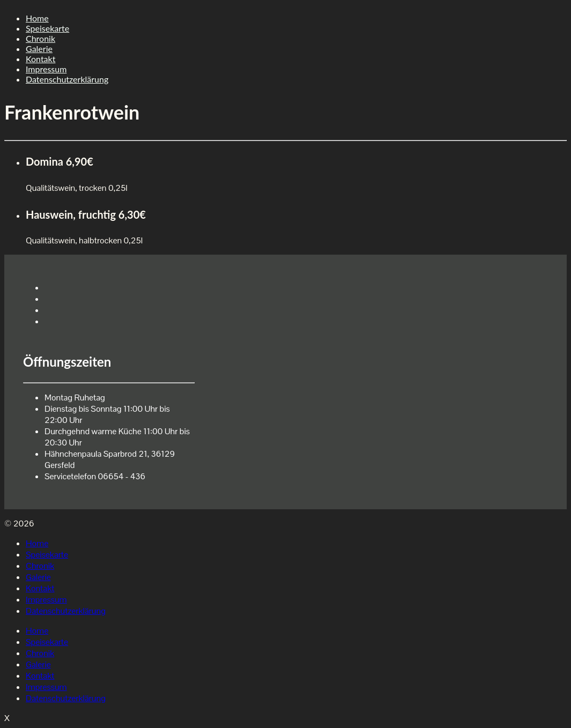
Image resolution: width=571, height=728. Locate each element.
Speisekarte (47, 28)
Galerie (39, 49)
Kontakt (40, 59)
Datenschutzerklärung (67, 79)
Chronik (40, 38)
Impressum (46, 69)
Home (37, 18)
